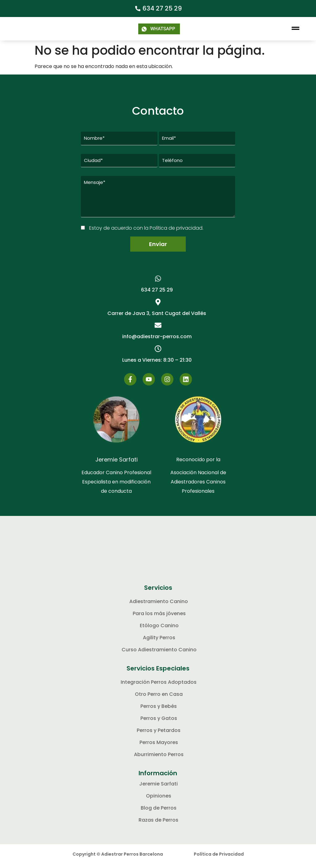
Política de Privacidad (219, 858)
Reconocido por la (198, 464)
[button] (295, 29)
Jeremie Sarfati (116, 464)
